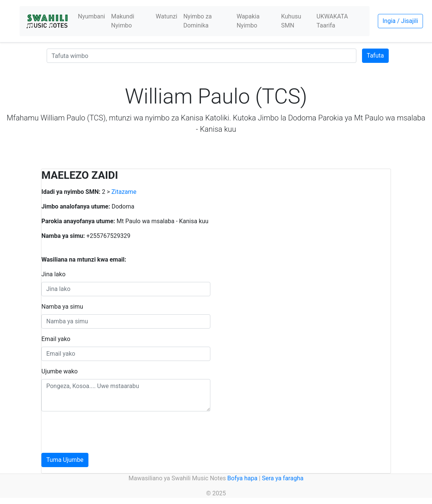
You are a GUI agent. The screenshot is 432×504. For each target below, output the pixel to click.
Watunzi (167, 16)
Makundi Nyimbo (122, 21)
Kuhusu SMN (291, 21)
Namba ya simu (62, 307)
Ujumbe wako (59, 371)
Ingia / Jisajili (400, 21)
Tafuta (376, 56)
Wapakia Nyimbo (248, 21)
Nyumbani (91, 16)
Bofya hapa (242, 478)
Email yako (56, 339)
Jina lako (53, 274)
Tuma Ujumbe (65, 460)
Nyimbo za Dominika (198, 21)
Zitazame (124, 192)
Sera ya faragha (283, 478)
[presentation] (99, 432)
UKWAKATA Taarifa (332, 21)
